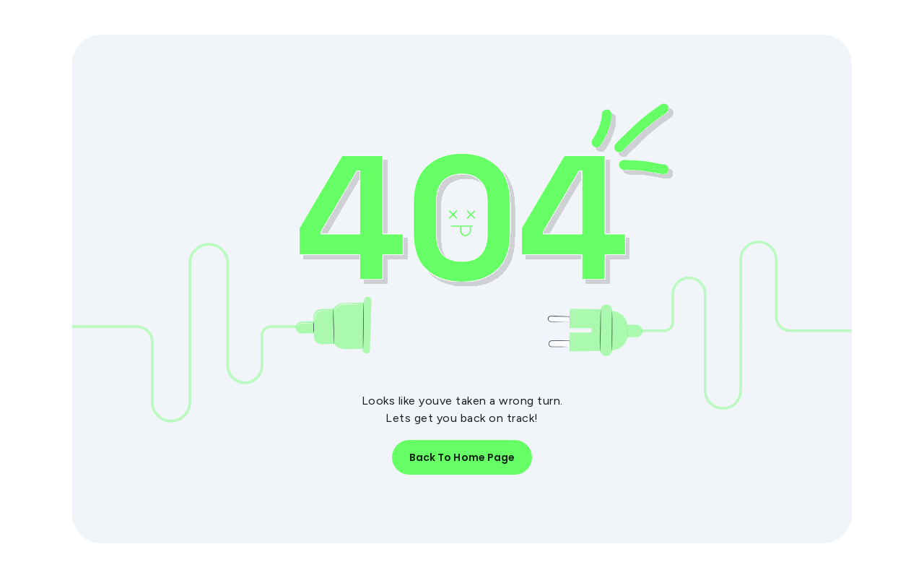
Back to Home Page (462, 457)
